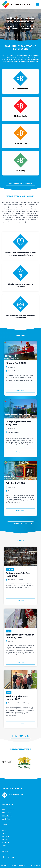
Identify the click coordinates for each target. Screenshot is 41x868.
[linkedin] (13, 857)
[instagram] (8, 857)
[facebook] (4, 857)
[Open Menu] (38, 4)
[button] (19, 39)
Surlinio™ (37, 866)
